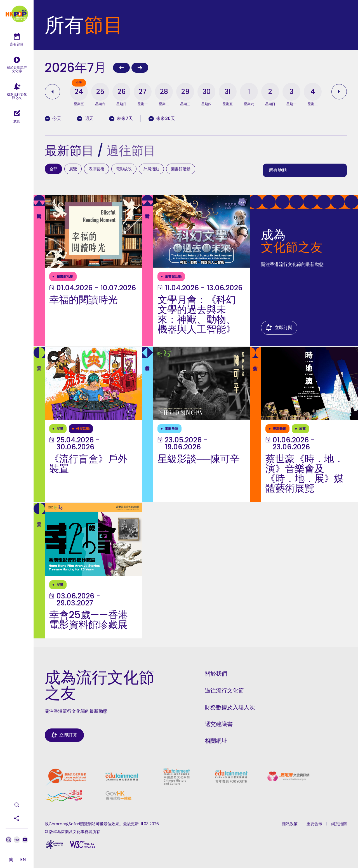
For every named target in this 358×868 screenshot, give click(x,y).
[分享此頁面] (17, 818)
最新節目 (69, 151)
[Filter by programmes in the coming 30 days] (166, 119)
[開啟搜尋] (17, 805)
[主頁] (17, 14)
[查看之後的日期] (338, 92)
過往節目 (131, 151)
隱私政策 (290, 824)
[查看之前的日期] (54, 92)
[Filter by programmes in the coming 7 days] (125, 119)
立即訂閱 (284, 328)
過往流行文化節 (224, 690)
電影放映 (124, 169)
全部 (53, 169)
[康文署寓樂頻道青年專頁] (231, 777)
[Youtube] (25, 840)
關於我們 (216, 674)
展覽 (73, 169)
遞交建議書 (219, 724)
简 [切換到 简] (11, 859)
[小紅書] (17, 840)
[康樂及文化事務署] (65, 777)
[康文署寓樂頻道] (122, 777)
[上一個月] (121, 68)
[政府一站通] (118, 796)
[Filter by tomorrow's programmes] (89, 119)
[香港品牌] (64, 796)
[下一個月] (140, 68)
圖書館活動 (181, 169)
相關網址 (216, 741)
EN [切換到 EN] (23, 859)
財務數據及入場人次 (230, 707)
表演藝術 (96, 169)
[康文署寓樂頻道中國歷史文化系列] (177, 777)
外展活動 (151, 169)
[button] (79, 92)
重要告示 (314, 824)
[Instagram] (9, 840)
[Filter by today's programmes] (57, 119)
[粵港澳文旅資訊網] (288, 777)
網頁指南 (339, 824)
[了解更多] (88, 270)
